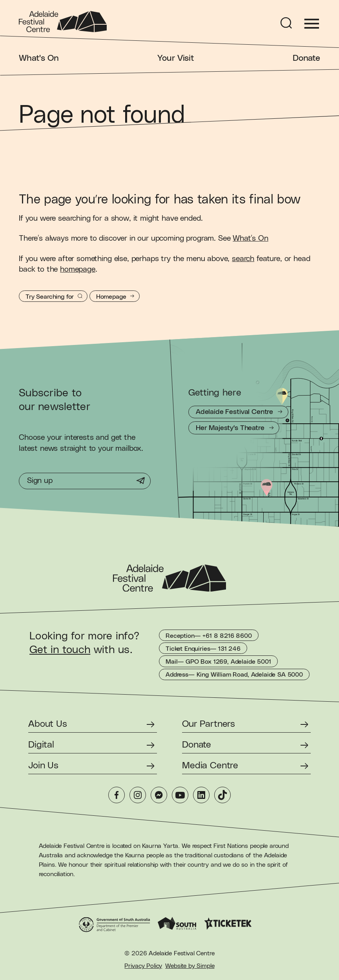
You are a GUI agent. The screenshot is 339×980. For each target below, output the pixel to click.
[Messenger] (159, 795)
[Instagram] (138, 795)
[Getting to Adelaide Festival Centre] (238, 412)
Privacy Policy (143, 966)
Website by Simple (190, 966)
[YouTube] (180, 795)
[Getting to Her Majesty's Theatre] (234, 428)
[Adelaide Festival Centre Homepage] (63, 22)
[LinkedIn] (201, 795)
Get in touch (60, 650)
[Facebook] (117, 795)
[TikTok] (222, 795)
